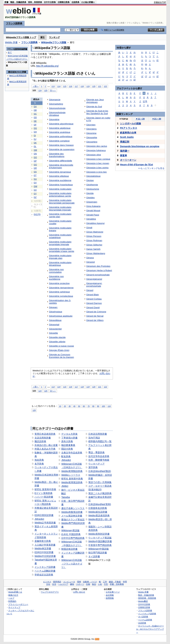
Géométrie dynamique (60, 172)
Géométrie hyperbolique (61, 185)
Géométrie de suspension (62, 149)
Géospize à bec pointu (97, 168)
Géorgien (91, 125)
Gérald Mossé (93, 211)
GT (35, 175)
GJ (35, 139)
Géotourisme (93, 189)
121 (100, 86)
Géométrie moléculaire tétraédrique (60, 264)
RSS (97, 639)
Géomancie (55, 100)
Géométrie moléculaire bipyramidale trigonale (60, 209)
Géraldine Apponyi (95, 223)
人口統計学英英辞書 (45, 545)
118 (82, 86)
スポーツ (80, 584)
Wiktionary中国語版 (99, 549)
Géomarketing (56, 104)
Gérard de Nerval (95, 316)
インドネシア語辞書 (45, 567)
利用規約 (12, 601)
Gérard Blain (93, 295)
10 (60, 406)
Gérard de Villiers (95, 320)
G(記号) (37, 214)
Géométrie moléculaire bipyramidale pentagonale (62, 202)
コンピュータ (69, 582)
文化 (48, 584)
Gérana (90, 258)
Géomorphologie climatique (57, 114)
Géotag (90, 180)
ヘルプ (11, 598)
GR (35, 168)
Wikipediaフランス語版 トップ (21, 37)
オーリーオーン (128, 160)
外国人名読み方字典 (45, 449)
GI (35, 136)
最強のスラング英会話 (73, 520)
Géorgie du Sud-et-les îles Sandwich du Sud (97, 112)
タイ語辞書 (94, 556)
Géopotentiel (55, 329)
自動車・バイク (90, 582)
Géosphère (92, 142)
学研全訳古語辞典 (44, 575)
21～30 (157, 119)
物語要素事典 (68, 445)
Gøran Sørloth (93, 249)
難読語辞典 (40, 441)
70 (89, 406)
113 (53, 86)
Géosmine (91, 133)
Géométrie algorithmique (61, 124)
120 (94, 86)
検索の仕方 (13, 595)
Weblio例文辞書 (43, 548)
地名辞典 (39, 460)
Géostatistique (93, 176)
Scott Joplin (127, 137)
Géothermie (92, 185)
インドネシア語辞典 (147, 614)
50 (79, 406)
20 (65, 406)
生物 (88, 584)
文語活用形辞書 (43, 438)
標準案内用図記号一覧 (100, 441)
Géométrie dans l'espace (61, 145)
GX (35, 190)
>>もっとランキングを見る (151, 168)
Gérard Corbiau (94, 299)
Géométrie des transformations (57, 155)
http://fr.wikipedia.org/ (47, 66)
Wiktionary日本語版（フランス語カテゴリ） (72, 564)
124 (40, 90)
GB (35, 110)
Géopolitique (55, 320)
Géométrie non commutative (56, 271)
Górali (89, 228)
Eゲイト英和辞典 (43, 493)
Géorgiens (91, 129)
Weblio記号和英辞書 (45, 523)
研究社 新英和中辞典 (45, 489)
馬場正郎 (125, 142)
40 (74, 406)
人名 (100, 584)
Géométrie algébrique (60, 128)
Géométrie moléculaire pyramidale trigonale (60, 243)
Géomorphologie (57, 108)
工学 (105, 582)
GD (35, 118)
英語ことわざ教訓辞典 (100, 493)
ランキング (54, 37)
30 (70, 406)
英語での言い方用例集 (100, 482)
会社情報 (110, 595)
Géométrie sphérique (59, 292)
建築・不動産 (115, 582)
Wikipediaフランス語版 (54, 42)
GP (35, 161)
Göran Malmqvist (95, 232)
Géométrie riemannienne (61, 288)
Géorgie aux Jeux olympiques (95, 101)
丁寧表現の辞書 (69, 438)
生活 (54, 584)
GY (35, 194)
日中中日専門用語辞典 (73, 538)
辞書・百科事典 (117, 584)
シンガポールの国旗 (130, 124)
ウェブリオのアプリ (50, 592)
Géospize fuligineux (96, 150)
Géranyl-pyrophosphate (98, 275)
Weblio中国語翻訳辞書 (100, 541)
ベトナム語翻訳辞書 (45, 571)
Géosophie (92, 137)
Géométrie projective (59, 283)
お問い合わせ (79, 592)
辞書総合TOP (160, 2)
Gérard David (93, 308)
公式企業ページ (113, 592)
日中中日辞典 (50, 2)
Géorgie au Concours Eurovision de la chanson (61, 356)
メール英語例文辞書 (72, 516)
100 (103, 406)
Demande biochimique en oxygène (140, 146)
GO (35, 157)
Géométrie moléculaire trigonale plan (60, 257)
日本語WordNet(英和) (100, 504)
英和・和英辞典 (35, 2)
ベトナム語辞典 (145, 620)
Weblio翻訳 (143, 601)
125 (46, 90)
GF (35, 125)
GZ (35, 197)
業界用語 (57, 582)
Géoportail (54, 325)
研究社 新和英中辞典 (72, 479)
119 (88, 86)
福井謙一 (125, 151)
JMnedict (39, 519)
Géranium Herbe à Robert (99, 270)
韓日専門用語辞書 (98, 553)
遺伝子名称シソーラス (73, 508)
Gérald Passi (93, 215)
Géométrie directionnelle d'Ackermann (61, 166)
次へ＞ (53, 90)
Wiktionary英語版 (70, 530)
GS (35, 172)
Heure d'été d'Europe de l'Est (136, 165)
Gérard (90, 290)
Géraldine (91, 219)
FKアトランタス (129, 128)
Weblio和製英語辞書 (72, 512)
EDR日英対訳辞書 (44, 515)
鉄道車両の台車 (128, 133)
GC (35, 114)
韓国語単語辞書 (69, 549)
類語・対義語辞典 (18, 2)
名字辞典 (39, 464)
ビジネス (47, 582)
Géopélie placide (57, 337)
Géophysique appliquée (61, 316)
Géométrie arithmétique (61, 136)
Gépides (90, 198)
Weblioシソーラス (71, 475)
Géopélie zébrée (57, 342)
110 (109, 406)
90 (98, 406)
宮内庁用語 (94, 438)
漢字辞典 (93, 467)
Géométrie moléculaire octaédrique (60, 236)
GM (35, 150)
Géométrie (54, 119)
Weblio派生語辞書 (98, 512)
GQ (35, 165)
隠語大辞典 (67, 449)
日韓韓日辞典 (64, 2)
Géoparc (53, 307)
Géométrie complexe (59, 141)
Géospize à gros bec (97, 172)
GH (35, 132)
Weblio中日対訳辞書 (45, 556)
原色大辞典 (67, 441)
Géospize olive (94, 155)
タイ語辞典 (143, 617)
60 (84, 406)
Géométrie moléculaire (60, 189)
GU (35, 179)
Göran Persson (94, 236)
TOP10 (124, 119)
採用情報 (110, 598)
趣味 (72, 584)
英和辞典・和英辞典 (147, 598)
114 (59, 86)
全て (10, 52)
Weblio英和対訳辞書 (99, 534)
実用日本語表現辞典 (45, 434)
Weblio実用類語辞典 (72, 471)
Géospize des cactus (97, 146)
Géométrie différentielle (61, 161)
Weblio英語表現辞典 (99, 516)
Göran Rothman (94, 240)
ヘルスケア (63, 584)
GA (35, 107)
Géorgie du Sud (94, 107)
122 (105, 86)
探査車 (124, 155)
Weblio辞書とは (15, 592)
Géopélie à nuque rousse (61, 346)
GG (35, 128)
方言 (106, 584)
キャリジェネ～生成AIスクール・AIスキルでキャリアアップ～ (150, 629)
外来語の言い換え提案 (46, 445)
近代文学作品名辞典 (99, 456)
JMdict (65, 486)
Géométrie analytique (60, 132)
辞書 (6, 2)
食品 (94, 584)
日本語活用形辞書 (98, 434)
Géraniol (91, 262)
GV (35, 183)
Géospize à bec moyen (98, 163)
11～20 (140, 119)
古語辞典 (75, 2)
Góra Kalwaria (93, 206)
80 (93, 406)
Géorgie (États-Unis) (59, 350)
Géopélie (53, 333)
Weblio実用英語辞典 (72, 482)
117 (76, 86)
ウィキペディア (96, 464)
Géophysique (56, 312)
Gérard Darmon (94, 303)
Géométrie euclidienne (60, 180)
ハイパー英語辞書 (44, 497)
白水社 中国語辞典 (71, 534)
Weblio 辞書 (11, 42)
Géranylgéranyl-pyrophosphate (94, 285)
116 (70, 86)
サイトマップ (14, 607)
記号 (145, 101)
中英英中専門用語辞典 (100, 545)
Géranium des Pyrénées (98, 266)
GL (35, 147)
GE (35, 121)
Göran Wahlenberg (96, 253)
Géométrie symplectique (61, 296)
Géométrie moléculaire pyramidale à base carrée (62, 250)
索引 (42, 37)
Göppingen (92, 202)
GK (35, 143)
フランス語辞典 (14, 23)
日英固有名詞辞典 (98, 508)
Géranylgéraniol (94, 279)
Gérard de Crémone (96, 312)
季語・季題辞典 (96, 452)
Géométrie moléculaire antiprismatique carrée (60, 195)
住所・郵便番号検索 (99, 460)
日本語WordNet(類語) (100, 471)
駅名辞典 (66, 456)
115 (65, 86)
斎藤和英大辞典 (43, 541)
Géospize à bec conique (98, 159)
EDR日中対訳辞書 (44, 552)
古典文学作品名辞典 (72, 453)
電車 (79, 582)
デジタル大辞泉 (69, 434)
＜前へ (36, 86)
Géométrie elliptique (59, 176)
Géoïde (90, 193)
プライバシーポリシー (18, 604)
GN (35, 154)
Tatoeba (65, 497)
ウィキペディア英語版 (100, 538)
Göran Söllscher (94, 245)
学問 (125, 582)
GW (35, 186)
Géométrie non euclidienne (56, 278)
